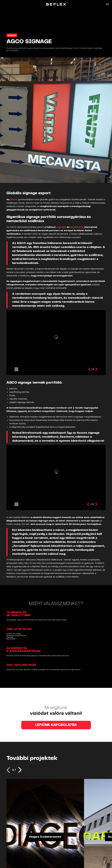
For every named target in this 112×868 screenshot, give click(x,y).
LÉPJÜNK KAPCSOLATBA (56, 725)
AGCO (14, 200)
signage (61, 227)
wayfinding (77, 227)
